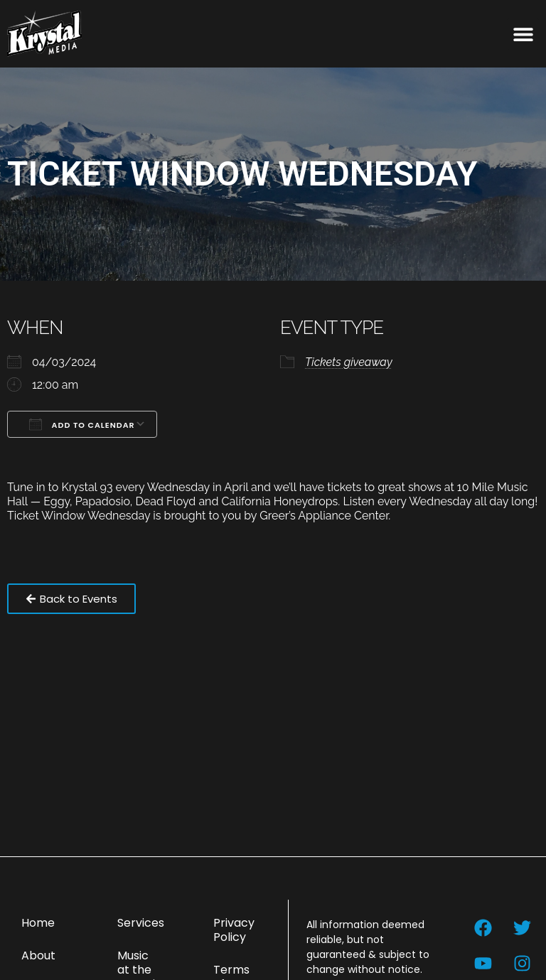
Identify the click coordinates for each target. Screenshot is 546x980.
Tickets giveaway (349, 362)
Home (38, 923)
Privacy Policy (234, 930)
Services (141, 923)
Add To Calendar (82, 424)
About (38, 955)
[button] (523, 34)
